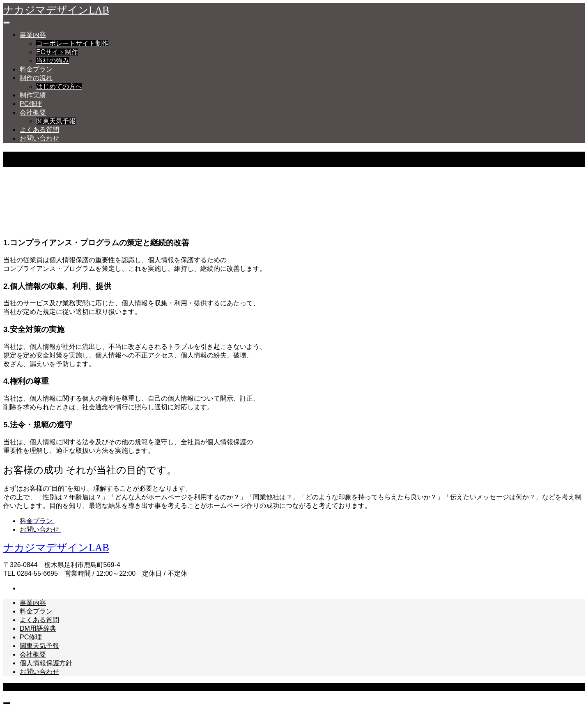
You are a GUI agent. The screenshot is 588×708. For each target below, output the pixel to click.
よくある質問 (39, 130)
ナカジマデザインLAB (56, 10)
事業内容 (33, 35)
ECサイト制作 (57, 52)
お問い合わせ (39, 138)
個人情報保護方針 (46, 663)
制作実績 (33, 95)
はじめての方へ (59, 86)
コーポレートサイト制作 (72, 43)
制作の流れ (36, 78)
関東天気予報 (56, 121)
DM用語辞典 (38, 628)
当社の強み (53, 61)
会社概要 (33, 112)
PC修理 (31, 104)
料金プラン (36, 69)
